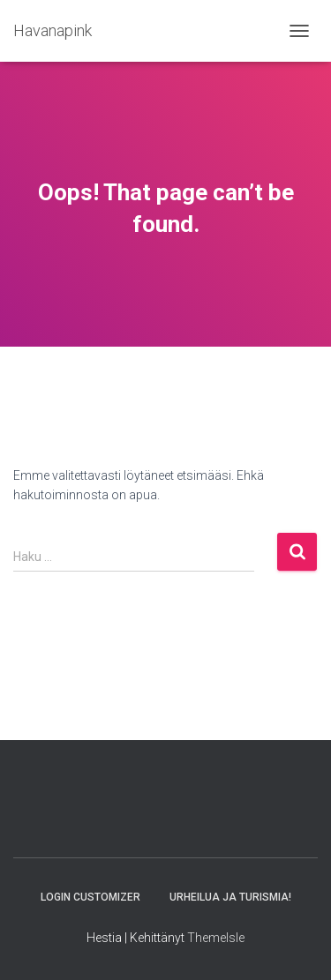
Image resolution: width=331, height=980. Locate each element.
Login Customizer (90, 897)
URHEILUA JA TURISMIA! (230, 897)
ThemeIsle (216, 938)
